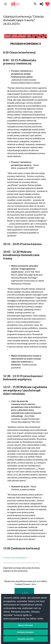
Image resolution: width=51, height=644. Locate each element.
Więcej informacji (26, 625)
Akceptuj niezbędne (25, 632)
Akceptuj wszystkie (26, 639)
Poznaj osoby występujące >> (16, 558)
